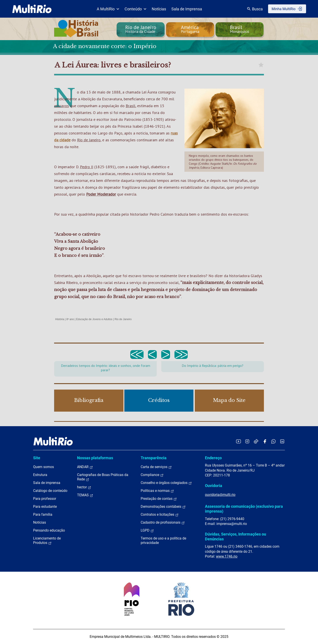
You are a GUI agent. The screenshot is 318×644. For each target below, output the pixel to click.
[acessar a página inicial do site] (32, 9)
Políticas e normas (157, 491)
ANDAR (85, 467)
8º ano (70, 319)
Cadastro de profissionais (163, 523)
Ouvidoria (214, 486)
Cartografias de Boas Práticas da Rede (103, 477)
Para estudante (45, 507)
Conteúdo (135, 9)
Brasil (131, 106)
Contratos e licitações (160, 515)
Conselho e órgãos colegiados (166, 483)
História (60, 319)
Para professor (45, 499)
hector (84, 487)
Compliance (152, 475)
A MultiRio (108, 9)
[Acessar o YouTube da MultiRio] (238, 441)
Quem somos (44, 467)
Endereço (213, 458)
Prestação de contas (159, 499)
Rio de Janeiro (89, 140)
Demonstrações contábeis (163, 507)
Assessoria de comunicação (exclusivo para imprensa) (244, 509)
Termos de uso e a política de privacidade (163, 540)
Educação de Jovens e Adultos (94, 319)
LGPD (147, 530)
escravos (62, 106)
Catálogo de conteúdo (50, 491)
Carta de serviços (156, 467)
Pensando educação (49, 530)
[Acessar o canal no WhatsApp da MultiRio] (274, 441)
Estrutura (40, 475)
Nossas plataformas (95, 458)
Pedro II (87, 167)
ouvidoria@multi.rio (220, 495)
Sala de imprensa (47, 483)
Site (37, 458)
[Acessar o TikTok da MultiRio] (256, 441)
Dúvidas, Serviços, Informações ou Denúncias (236, 537)
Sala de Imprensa (187, 9)
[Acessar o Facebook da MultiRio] (265, 441)
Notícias (159, 9)
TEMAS (85, 495)
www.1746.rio (227, 556)
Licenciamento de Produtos (47, 541)
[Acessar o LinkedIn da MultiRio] (282, 441)
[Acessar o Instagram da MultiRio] (247, 441)
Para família (43, 514)
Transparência (154, 458)
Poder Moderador (101, 194)
